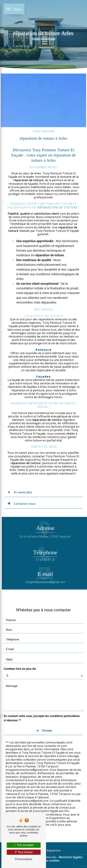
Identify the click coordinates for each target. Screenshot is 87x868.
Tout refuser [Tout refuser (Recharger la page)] (24, 852)
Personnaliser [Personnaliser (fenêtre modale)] (24, 859)
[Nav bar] (14, 9)
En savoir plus (19, 492)
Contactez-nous (21, 504)
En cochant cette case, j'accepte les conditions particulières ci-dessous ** (42, 714)
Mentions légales (71, 857)
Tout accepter (24, 845)
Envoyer (47, 726)
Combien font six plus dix (20, 665)
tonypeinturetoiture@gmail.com (45, 578)
